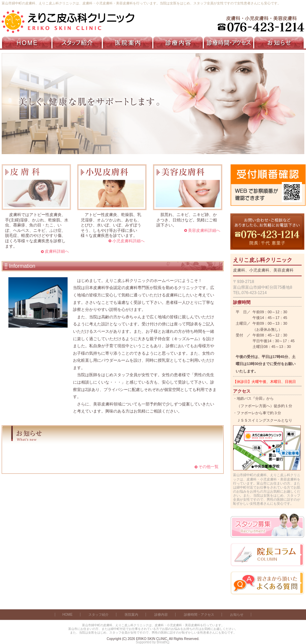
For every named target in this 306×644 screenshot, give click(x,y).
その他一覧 (208, 467)
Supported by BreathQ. (153, 642)
